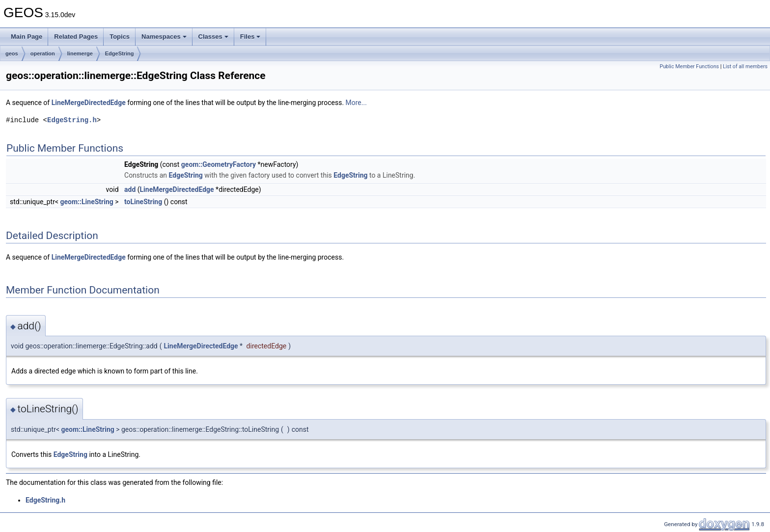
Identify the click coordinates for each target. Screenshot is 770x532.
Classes (213, 37)
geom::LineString (87, 202)
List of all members (745, 66)
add (130, 189)
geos (12, 53)
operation (43, 53)
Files (250, 37)
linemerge (80, 53)
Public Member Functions (689, 66)
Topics (120, 37)
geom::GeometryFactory (219, 164)
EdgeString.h (72, 120)
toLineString (143, 202)
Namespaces (164, 37)
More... (356, 103)
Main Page (27, 37)
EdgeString (120, 53)
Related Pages (76, 37)
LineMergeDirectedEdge (89, 103)
